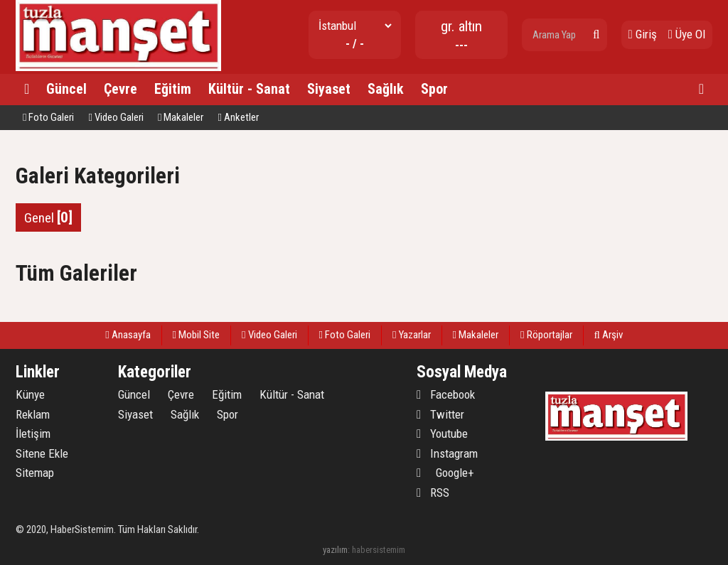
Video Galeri (116, 117)
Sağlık (386, 89)
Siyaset (329, 89)
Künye (30, 394)
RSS (433, 493)
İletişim (33, 434)
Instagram (447, 453)
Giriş (643, 34)
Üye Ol (687, 34)
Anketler (238, 117)
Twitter (440, 414)
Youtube (442, 434)
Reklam (33, 414)
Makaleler (181, 117)
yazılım (335, 550)
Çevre (121, 89)
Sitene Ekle (42, 453)
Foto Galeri (48, 117)
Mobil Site (196, 335)
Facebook (446, 394)
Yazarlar (411, 335)
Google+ (445, 473)
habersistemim (379, 550)
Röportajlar (546, 335)
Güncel (66, 89)
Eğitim (173, 89)
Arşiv (609, 335)
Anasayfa (128, 335)
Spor (434, 89)
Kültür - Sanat (249, 89)
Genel (48, 217)
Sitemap (35, 473)
